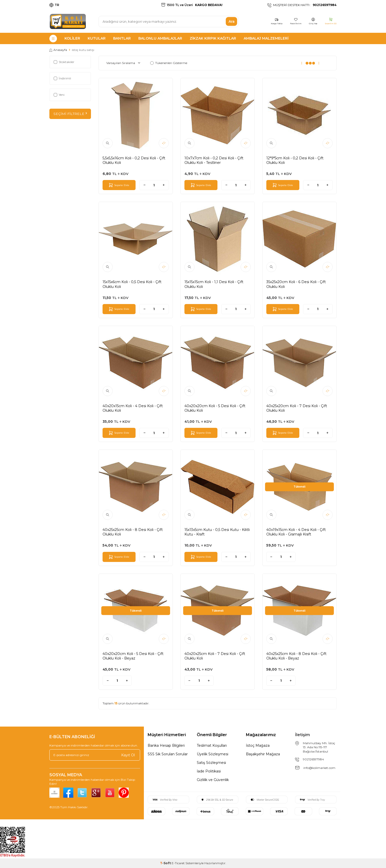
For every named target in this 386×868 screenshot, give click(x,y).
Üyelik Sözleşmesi (213, 754)
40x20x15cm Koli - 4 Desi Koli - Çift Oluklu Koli (133, 408)
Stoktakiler (64, 62)
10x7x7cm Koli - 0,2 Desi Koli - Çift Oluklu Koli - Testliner (214, 160)
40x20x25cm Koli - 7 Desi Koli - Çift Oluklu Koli (215, 656)
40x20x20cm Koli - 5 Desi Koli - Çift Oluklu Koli (215, 408)
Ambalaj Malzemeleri (266, 38)
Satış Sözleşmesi (211, 763)
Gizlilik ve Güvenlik (213, 780)
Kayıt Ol (128, 755)
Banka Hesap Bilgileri (166, 745)
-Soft (166, 863)
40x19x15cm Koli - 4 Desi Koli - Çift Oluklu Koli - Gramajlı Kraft (296, 532)
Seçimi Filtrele (70, 114)
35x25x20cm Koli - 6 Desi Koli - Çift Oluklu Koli (296, 284)
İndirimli (62, 78)
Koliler (72, 38)
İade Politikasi (209, 771)
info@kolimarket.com (319, 768)
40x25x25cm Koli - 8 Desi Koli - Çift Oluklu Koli (133, 532)
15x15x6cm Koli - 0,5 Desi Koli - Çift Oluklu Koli (132, 284)
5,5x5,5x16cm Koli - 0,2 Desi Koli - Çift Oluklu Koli (134, 160)
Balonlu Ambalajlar (160, 38)
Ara (232, 21)
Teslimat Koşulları (212, 745)
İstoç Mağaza (258, 745)
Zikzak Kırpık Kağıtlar (213, 38)
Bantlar (122, 38)
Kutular (97, 38)
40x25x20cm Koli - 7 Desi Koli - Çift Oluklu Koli (297, 408)
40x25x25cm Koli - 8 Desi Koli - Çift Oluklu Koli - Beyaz (296, 656)
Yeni (59, 95)
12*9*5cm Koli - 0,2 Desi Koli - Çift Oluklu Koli (295, 160)
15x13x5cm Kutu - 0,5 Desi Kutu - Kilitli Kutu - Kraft (217, 532)
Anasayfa (58, 50)
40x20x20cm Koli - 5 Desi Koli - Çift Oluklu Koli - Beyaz (133, 656)
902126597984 (313, 759)
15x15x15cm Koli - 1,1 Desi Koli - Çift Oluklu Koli (214, 284)
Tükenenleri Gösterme (169, 63)
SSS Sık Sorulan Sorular (168, 754)
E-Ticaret (178, 863)
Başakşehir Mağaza (263, 754)
